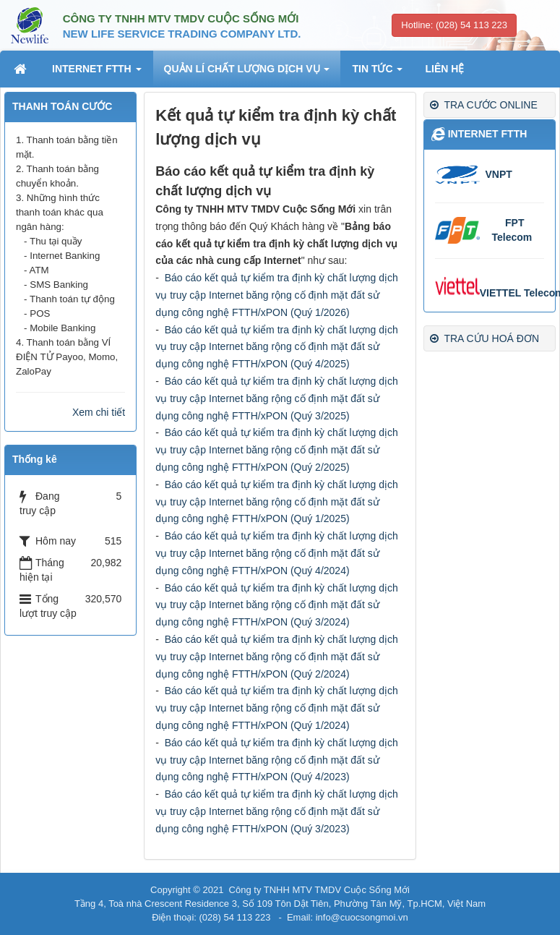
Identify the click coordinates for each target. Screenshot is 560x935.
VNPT (499, 174)
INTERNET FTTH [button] (97, 73)
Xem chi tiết (99, 412)
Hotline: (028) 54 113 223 (454, 25)
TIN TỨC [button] (377, 73)
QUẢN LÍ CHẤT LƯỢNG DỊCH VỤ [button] (247, 73)
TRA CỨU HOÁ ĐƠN (484, 338)
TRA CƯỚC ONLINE (484, 105)
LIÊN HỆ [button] (444, 69)
